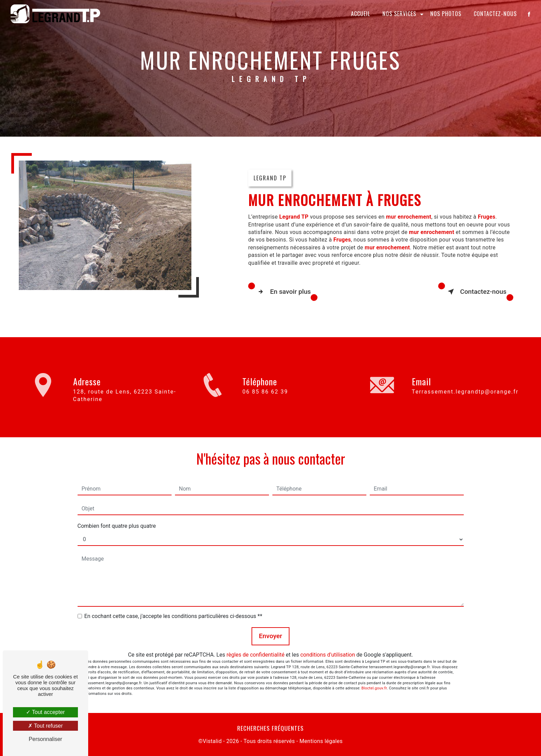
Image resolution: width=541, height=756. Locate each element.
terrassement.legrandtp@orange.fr (465, 385)
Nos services (399, 14)
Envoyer (271, 636)
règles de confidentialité (256, 655)
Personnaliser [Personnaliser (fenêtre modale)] (45, 739)
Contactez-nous (495, 14)
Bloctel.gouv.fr (374, 688)
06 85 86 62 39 (265, 397)
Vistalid (212, 741)
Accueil (361, 14)
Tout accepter (45, 712)
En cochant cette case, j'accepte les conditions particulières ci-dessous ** (173, 616)
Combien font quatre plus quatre (117, 526)
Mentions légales (321, 741)
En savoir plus (283, 292)
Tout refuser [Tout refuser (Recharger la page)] (45, 726)
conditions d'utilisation (328, 655)
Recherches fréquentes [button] (270, 728)
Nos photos (446, 14)
